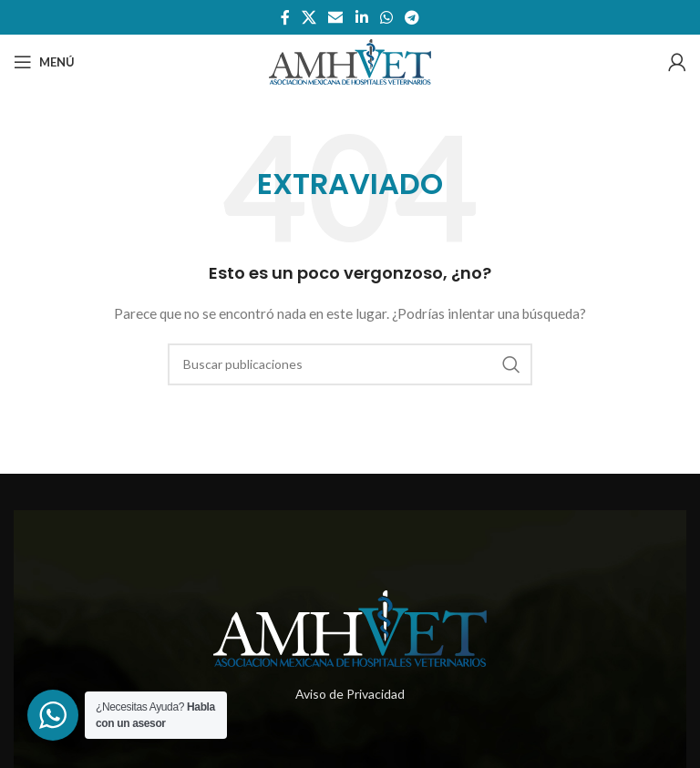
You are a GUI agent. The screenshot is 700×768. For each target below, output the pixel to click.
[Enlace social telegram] (412, 17)
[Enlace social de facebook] (285, 17)
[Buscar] (350, 364)
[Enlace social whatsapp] (386, 17)
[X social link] (309, 17)
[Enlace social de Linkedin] (361, 17)
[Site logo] (350, 61)
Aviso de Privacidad (350, 694)
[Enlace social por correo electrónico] (336, 17)
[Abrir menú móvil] (44, 62)
